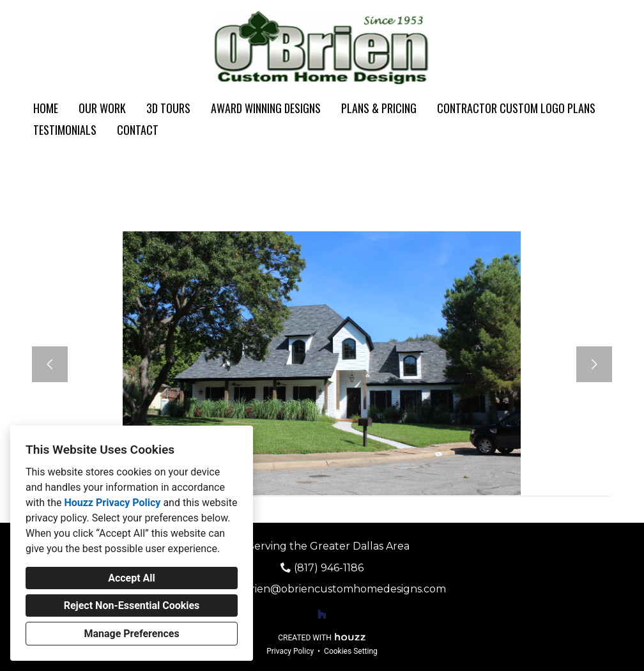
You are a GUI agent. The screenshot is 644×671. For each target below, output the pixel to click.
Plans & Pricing (379, 108)
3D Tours (168, 108)
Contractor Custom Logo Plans (516, 108)
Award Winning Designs (266, 108)
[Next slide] (594, 364)
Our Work (102, 108)
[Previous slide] (50, 364)
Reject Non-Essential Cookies (132, 605)
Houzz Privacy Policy (112, 503)
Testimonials (65, 130)
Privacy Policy (290, 651)
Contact (138, 130)
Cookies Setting (351, 651)
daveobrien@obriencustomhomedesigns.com (329, 589)
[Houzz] (322, 614)
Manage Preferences (131, 634)
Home (46, 108)
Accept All (132, 578)
